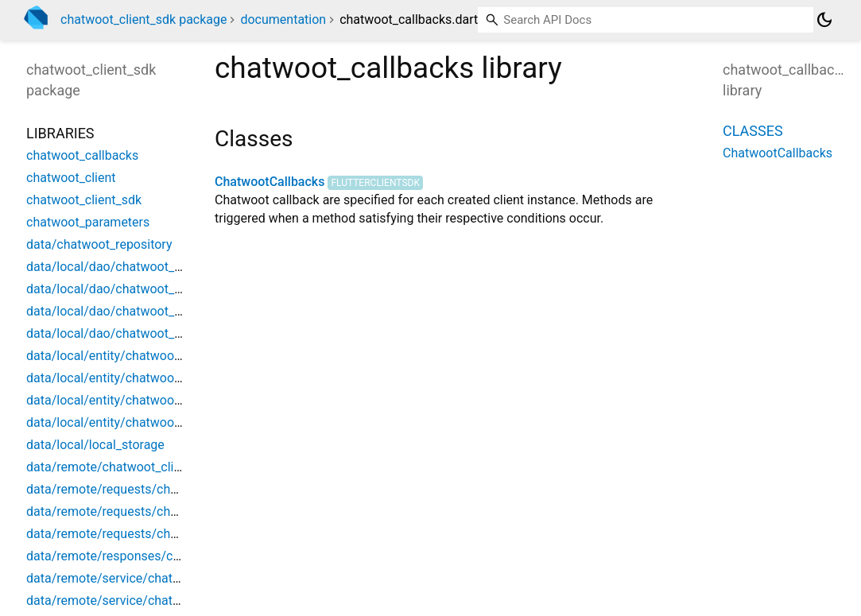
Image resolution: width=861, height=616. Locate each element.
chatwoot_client (71, 178)
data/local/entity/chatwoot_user (118, 422)
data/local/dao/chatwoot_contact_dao (135, 267)
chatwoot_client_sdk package (143, 19)
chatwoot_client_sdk (84, 200)
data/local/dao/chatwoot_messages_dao (143, 311)
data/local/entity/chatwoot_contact (126, 356)
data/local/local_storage (95, 445)
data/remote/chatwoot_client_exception (139, 467)
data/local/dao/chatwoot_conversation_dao (150, 289)
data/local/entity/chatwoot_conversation (142, 378)
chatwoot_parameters (88, 222)
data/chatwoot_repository (99, 244)
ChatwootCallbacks (270, 182)
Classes (753, 131)
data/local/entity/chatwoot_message (131, 400)
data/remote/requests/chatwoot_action (138, 489)
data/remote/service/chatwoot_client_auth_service (170, 601)
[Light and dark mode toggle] (824, 20)
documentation (283, 19)
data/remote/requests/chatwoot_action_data (154, 511)
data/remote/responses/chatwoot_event (141, 556)
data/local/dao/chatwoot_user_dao (126, 333)
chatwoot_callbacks (82, 155)
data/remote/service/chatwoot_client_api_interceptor (177, 578)
